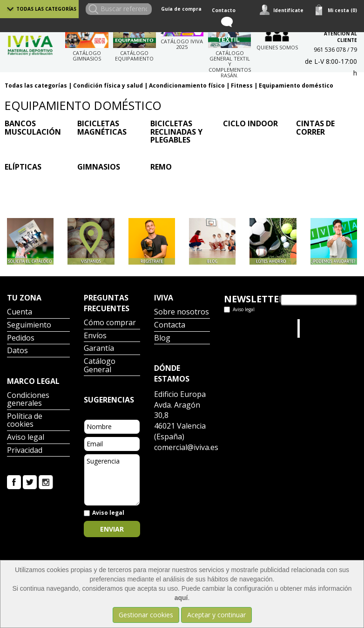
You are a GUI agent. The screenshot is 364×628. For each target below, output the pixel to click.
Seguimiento (29, 325)
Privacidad (25, 451)
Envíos (95, 336)
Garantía (99, 349)
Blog (162, 338)
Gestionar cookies (146, 615)
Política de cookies (25, 421)
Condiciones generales (28, 400)
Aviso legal (26, 438)
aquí (181, 598)
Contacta (170, 325)
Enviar (112, 529)
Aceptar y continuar (216, 615)
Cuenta (20, 312)
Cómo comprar (110, 323)
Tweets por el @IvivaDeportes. (249, 328)
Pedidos (21, 338)
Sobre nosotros (182, 312)
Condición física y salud (108, 85)
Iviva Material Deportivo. (320, 328)
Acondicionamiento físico (187, 85)
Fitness (242, 85)
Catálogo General (100, 366)
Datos (17, 351)
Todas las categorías (46, 9)
